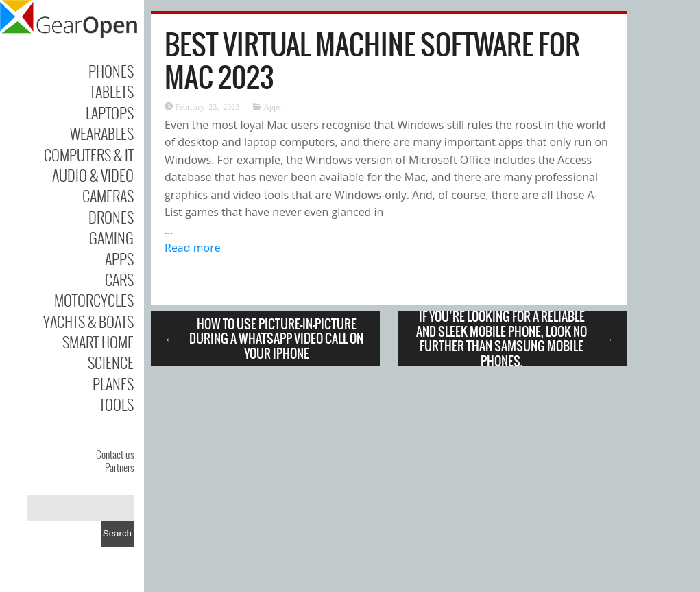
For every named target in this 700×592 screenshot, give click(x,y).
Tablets (112, 91)
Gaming (111, 237)
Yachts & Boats (88, 321)
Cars (119, 279)
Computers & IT (89, 154)
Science (111, 362)
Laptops (110, 113)
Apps (119, 259)
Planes (113, 383)
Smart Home (98, 342)
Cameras (108, 196)
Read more (193, 248)
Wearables (102, 133)
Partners (119, 467)
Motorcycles (94, 300)
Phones (111, 71)
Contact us (115, 454)
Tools (117, 404)
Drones (111, 217)
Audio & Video (93, 175)
